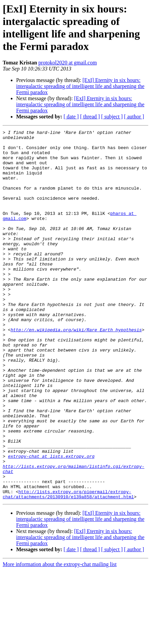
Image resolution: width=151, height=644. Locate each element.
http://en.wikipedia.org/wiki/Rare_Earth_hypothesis (76, 370)
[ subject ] (112, 117)
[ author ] (134, 117)
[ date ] (71, 117)
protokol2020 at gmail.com (68, 63)
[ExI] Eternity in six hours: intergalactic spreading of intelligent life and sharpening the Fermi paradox (80, 86)
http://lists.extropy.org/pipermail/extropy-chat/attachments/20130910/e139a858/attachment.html (68, 567)
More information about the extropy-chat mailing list (60, 638)
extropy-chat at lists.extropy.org (51, 522)
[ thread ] (90, 117)
